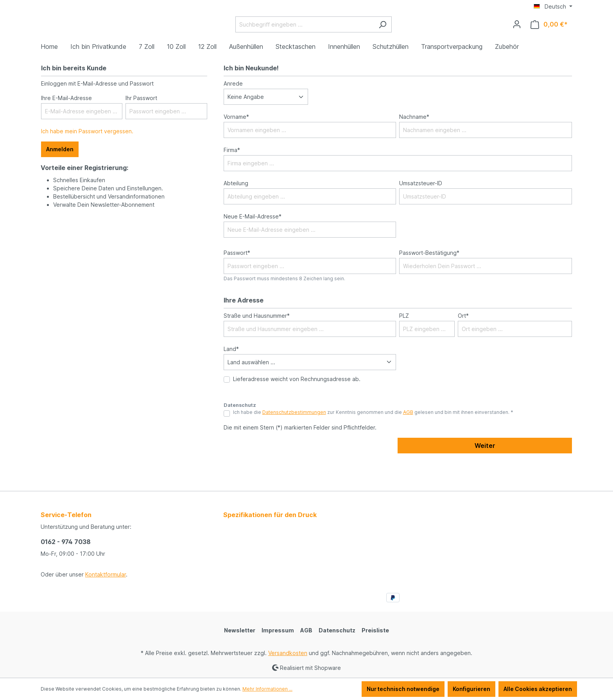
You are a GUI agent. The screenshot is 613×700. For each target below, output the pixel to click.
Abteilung (236, 212)
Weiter (485, 475)
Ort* (463, 345)
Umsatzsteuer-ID (421, 212)
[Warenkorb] (549, 39)
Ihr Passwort (141, 127)
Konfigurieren (471, 689)
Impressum (278, 630)
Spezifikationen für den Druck (270, 515)
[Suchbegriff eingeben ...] (324, 39)
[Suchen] (402, 39)
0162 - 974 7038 (66, 542)
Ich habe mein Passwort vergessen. (87, 160)
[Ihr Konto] (517, 39)
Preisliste (375, 630)
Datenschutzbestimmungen (294, 441)
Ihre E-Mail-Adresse (66, 127)
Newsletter (240, 630)
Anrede (233, 113)
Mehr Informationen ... (267, 689)
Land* (231, 378)
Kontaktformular (106, 574)
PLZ (404, 345)
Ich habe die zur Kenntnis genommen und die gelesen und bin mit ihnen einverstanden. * (373, 441)
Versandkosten (288, 653)
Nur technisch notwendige (403, 689)
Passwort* (237, 282)
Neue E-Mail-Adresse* (253, 246)
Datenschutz (337, 630)
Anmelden (60, 178)
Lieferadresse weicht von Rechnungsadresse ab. (297, 408)
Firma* (232, 179)
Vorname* (236, 146)
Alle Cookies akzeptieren (538, 689)
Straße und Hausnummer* (257, 345)
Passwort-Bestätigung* (429, 282)
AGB (408, 441)
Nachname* (414, 146)
